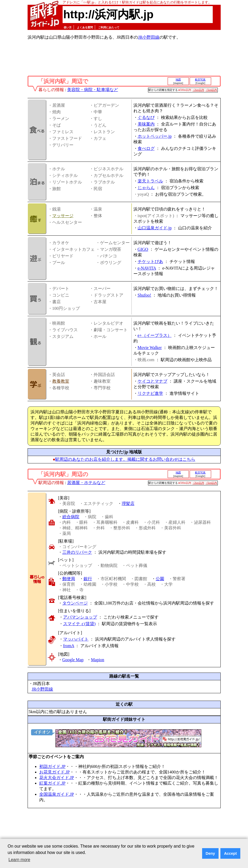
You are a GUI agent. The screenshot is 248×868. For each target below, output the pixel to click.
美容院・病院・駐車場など (93, 90)
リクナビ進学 (150, 393)
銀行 (88, 579)
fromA (69, 646)
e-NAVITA (147, 268)
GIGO (143, 249)
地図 (178, 80)
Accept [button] (230, 853)
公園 (160, 579)
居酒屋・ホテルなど (86, 483)
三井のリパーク (77, 552)
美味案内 (146, 124)
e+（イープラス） (155, 335)
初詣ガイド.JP (52, 766)
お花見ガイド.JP (55, 772)
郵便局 (69, 579)
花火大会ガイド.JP (57, 778)
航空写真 (200, 80)
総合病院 (71, 517)
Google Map (73, 660)
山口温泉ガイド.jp (155, 228)
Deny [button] (210, 853)
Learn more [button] (19, 860)
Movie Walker (150, 348)
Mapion (98, 660)
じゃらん (146, 188)
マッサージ (63, 216)
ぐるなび (146, 117)
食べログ (146, 148)
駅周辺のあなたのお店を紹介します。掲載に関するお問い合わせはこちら (125, 459)
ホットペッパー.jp (155, 136)
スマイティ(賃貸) (79, 624)
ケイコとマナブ (153, 381)
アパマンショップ (80, 617)
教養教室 (61, 381)
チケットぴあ (150, 261)
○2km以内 (198, 90)
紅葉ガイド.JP (52, 783)
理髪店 (128, 504)
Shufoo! (145, 295)
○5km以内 (211, 90)
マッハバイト (76, 639)
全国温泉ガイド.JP (57, 794)
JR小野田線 (149, 37)
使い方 (68, 27)
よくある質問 (85, 27)
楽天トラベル (150, 181)
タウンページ (75, 603)
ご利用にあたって (109, 27)
